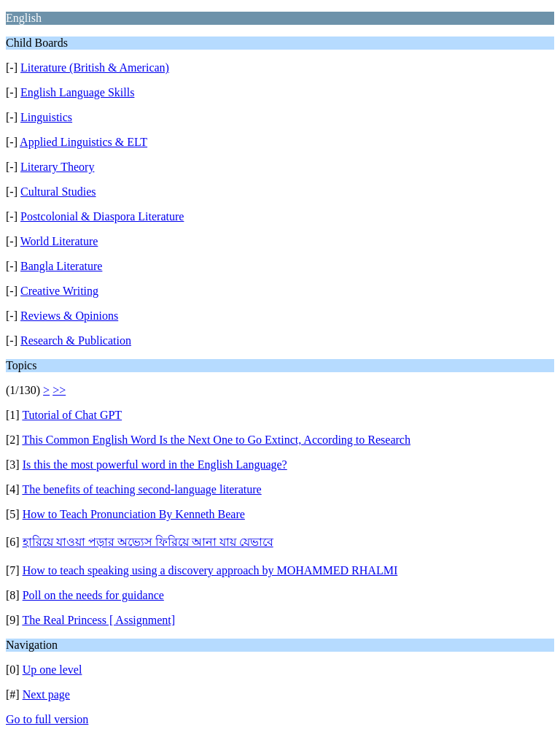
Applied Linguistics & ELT (83, 142)
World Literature (59, 241)
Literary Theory (57, 167)
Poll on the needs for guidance (93, 595)
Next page (46, 694)
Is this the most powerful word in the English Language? (155, 465)
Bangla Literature (61, 266)
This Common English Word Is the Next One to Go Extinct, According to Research (216, 440)
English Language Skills (77, 92)
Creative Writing (59, 291)
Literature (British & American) (95, 68)
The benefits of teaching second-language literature (141, 489)
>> (59, 390)
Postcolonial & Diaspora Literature (102, 216)
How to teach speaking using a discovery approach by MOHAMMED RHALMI (210, 570)
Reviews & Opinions (69, 316)
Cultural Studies (58, 192)
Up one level (52, 670)
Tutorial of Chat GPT (72, 415)
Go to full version (47, 719)
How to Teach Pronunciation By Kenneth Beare (134, 514)
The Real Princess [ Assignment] (98, 620)
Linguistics (46, 117)
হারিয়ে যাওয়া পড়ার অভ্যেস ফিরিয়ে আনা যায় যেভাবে (148, 542)
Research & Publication (76, 340)
